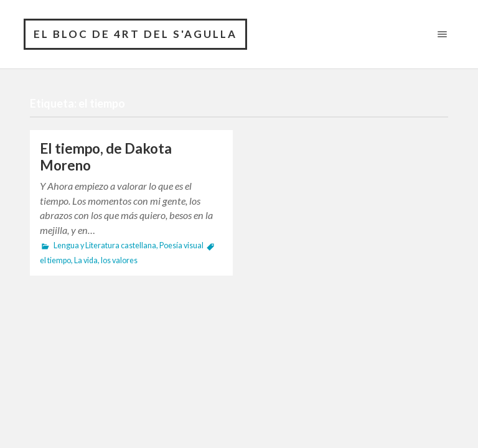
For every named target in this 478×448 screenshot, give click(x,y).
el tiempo (55, 260)
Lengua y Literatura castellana (105, 245)
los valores (119, 260)
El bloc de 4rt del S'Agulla (135, 34)
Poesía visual (181, 245)
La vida (86, 260)
